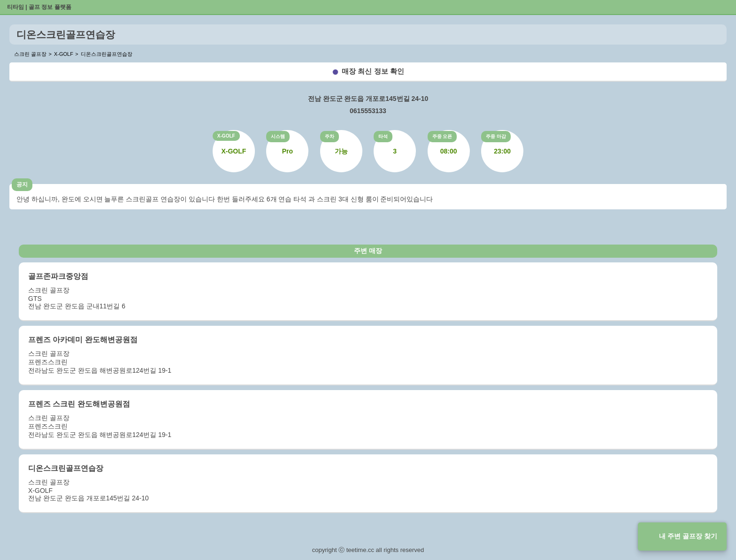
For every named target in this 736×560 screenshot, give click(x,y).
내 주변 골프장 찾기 (688, 536)
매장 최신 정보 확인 (373, 71)
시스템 (278, 136)
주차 (330, 136)
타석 (383, 136)
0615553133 (368, 111)
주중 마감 (496, 136)
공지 (22, 184)
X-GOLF (226, 136)
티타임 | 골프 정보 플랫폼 (39, 7)
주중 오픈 (442, 136)
